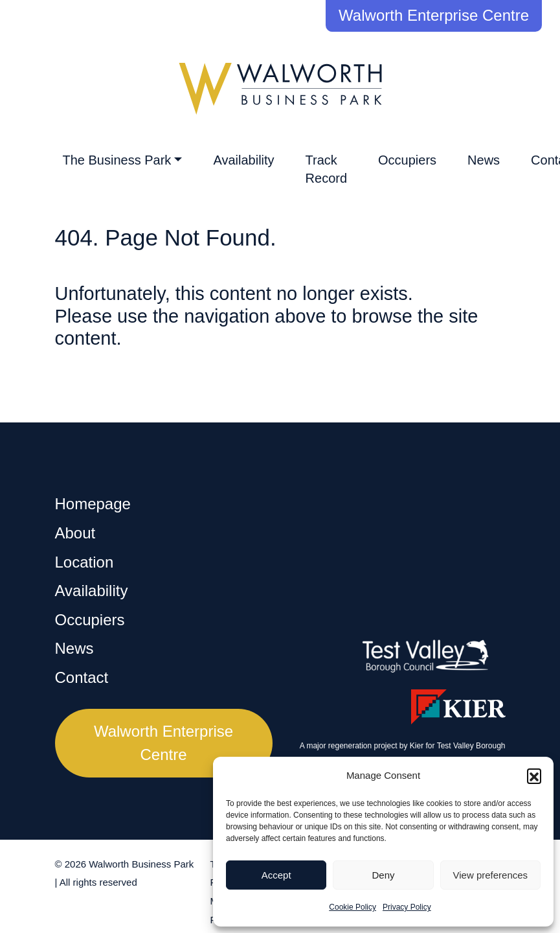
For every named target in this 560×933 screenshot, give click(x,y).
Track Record (326, 169)
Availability (243, 160)
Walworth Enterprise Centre (434, 15)
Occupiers (407, 160)
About (75, 533)
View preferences (491, 875)
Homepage (93, 504)
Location (84, 562)
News (484, 160)
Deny (383, 875)
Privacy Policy (407, 907)
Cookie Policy (353, 907)
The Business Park (117, 160)
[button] (534, 776)
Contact (82, 677)
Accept (276, 875)
